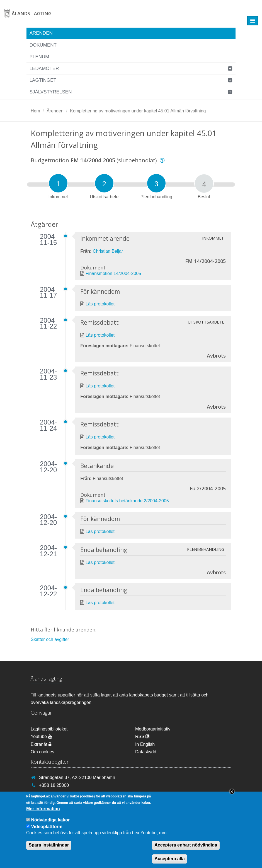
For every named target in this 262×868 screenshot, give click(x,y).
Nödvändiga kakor (50, 824)
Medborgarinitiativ (153, 729)
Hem (35, 111)
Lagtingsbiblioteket (49, 729)
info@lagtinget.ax (56, 793)
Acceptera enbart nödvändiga (186, 849)
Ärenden (41, 33)
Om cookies (42, 752)
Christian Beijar (108, 251)
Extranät (41, 744)
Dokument (43, 45)
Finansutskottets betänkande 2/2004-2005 (127, 501)
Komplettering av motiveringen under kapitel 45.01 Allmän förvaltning (138, 111)
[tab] (58, 183)
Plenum (39, 57)
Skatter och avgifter (50, 639)
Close (232, 796)
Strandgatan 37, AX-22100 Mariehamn (77, 777)
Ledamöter (44, 68)
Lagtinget (43, 80)
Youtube (41, 736)
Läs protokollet (100, 304)
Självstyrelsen (51, 92)
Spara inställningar (49, 849)
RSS (142, 736)
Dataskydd (146, 752)
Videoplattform (47, 831)
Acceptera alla (170, 863)
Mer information (43, 813)
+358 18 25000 (54, 785)
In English (145, 744)
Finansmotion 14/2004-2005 (113, 273)
